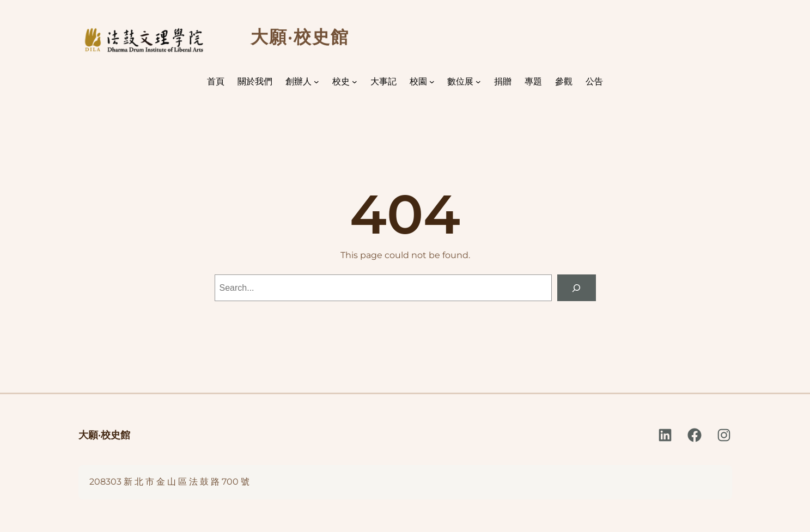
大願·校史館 (104, 435)
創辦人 (299, 81)
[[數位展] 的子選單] (478, 82)
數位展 (460, 81)
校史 (341, 81)
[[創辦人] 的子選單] (316, 82)
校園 (418, 81)
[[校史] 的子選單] (355, 82)
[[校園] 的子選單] (432, 82)
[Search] (577, 288)
